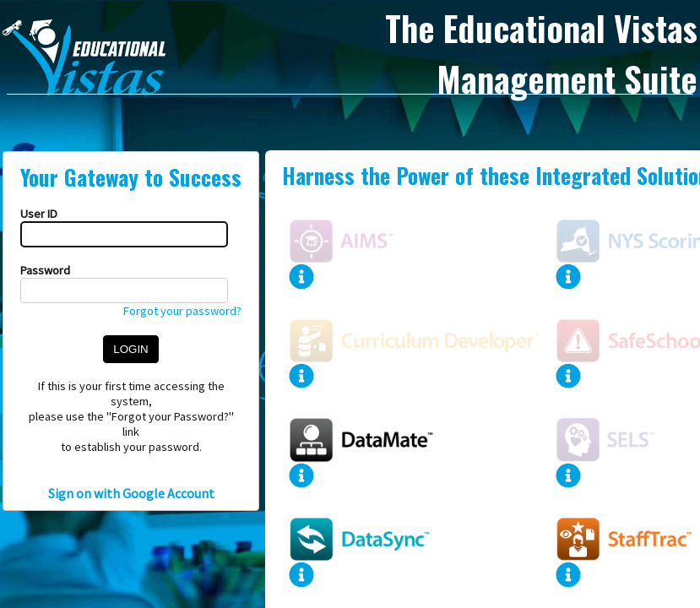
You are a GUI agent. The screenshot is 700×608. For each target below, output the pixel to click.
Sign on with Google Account (131, 493)
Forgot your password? (182, 311)
